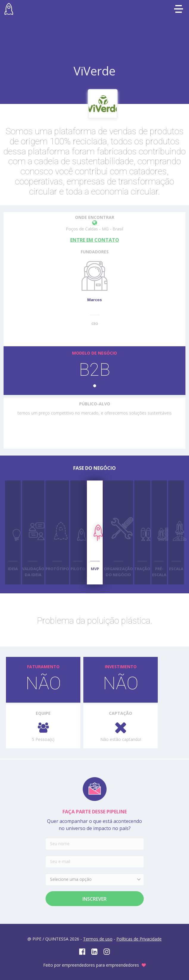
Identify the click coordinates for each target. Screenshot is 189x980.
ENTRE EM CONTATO (95, 240)
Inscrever (94, 899)
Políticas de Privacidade (139, 939)
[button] (95, 386)
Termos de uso (98, 939)
